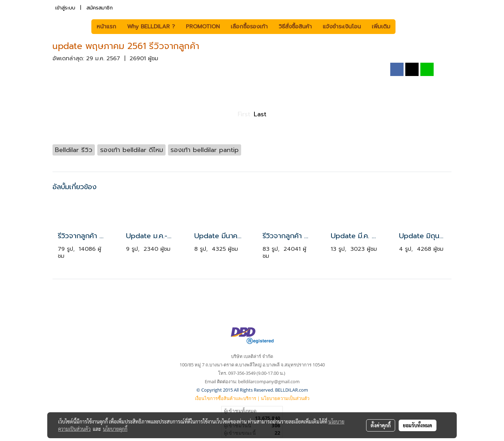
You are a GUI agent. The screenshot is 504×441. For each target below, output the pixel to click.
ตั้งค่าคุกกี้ (381, 425)
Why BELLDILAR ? (151, 27)
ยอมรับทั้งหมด (418, 425)
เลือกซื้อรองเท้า (249, 27)
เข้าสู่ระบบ (65, 8)
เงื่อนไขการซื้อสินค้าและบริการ (226, 398)
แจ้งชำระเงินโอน (342, 27)
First (244, 114)
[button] (406, 27)
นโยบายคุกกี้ (115, 429)
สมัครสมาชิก (100, 8)
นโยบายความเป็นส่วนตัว (285, 398)
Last (260, 114)
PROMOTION (203, 27)
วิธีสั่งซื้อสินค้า (295, 27)
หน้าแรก (106, 27)
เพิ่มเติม (381, 27)
